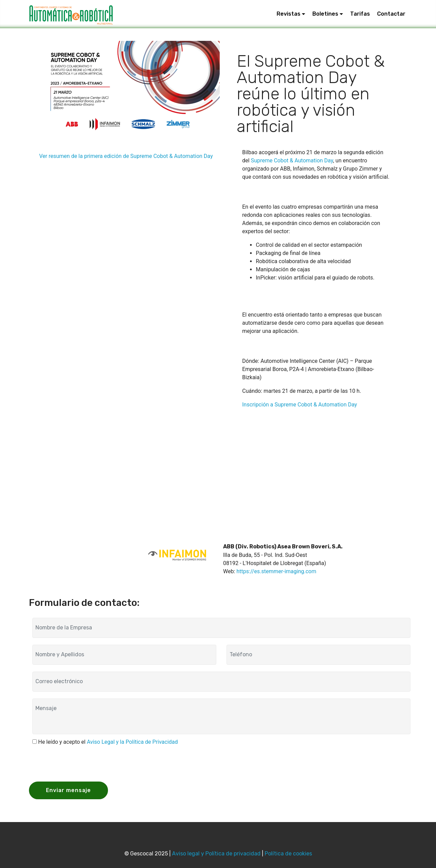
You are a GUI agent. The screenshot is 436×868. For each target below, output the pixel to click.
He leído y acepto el (108, 742)
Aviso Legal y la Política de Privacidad (132, 742)
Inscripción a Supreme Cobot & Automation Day (300, 405)
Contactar (391, 14)
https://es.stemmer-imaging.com (276, 571)
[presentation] (84, 763)
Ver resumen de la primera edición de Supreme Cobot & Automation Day (126, 156)
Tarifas (360, 14)
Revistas (289, 14)
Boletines (325, 14)
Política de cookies (288, 854)
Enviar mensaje (69, 790)
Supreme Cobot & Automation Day (292, 160)
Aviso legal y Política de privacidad (216, 854)
